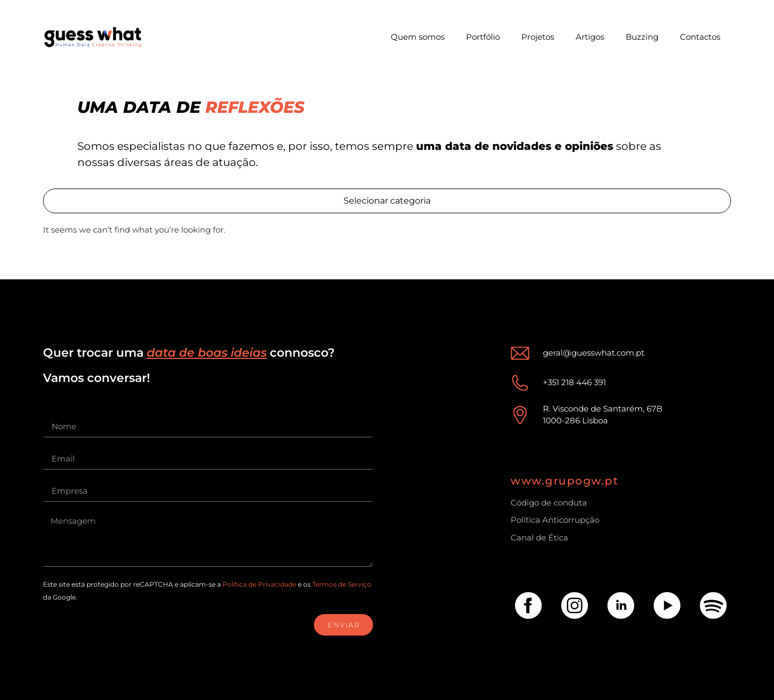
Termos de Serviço (342, 584)
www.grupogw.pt (564, 481)
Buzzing (642, 37)
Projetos (538, 37)
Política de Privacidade (259, 584)
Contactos (700, 37)
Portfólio (483, 37)
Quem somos (418, 37)
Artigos (590, 37)
